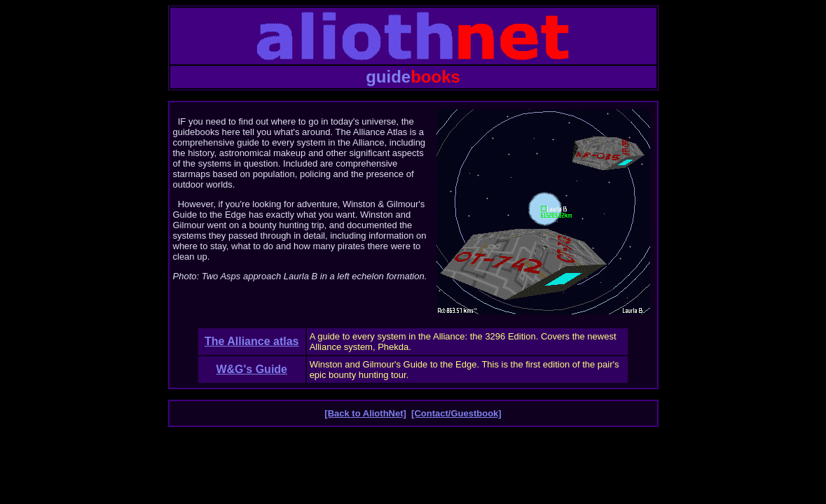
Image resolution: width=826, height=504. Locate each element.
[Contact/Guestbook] (456, 413)
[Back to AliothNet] (365, 413)
